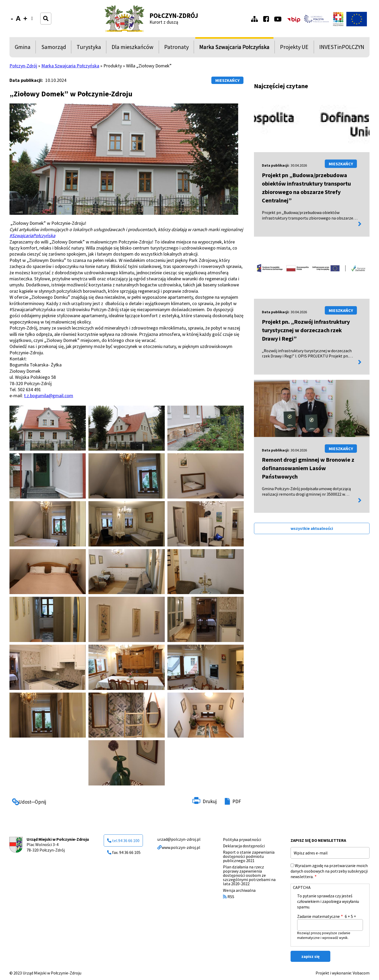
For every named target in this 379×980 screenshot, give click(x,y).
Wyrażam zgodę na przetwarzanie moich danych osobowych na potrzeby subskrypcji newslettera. (329, 871)
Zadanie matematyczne (318, 916)
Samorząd (54, 48)
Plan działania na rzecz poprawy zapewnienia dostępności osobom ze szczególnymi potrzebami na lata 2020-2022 (249, 875)
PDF (237, 801)
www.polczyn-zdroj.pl (179, 847)
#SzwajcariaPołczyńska (32, 235)
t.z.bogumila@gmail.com (49, 396)
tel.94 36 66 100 (123, 840)
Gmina (24, 48)
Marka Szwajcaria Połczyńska (234, 48)
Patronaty (176, 48)
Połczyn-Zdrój (174, 16)
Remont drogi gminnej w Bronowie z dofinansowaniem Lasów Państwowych (308, 468)
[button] (48, 428)
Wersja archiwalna (239, 890)
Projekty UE (294, 48)
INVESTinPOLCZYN (342, 48)
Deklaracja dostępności (244, 846)
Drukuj (210, 801)
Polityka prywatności (242, 839)
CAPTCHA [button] (302, 887)
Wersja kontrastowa (34, 22)
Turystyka (89, 48)
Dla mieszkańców (133, 48)
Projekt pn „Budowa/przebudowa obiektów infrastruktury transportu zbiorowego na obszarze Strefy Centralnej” (306, 188)
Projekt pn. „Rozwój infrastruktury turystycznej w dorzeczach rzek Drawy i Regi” (306, 330)
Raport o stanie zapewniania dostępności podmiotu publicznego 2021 (249, 856)
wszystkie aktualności (312, 528)
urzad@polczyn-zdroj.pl (179, 839)
